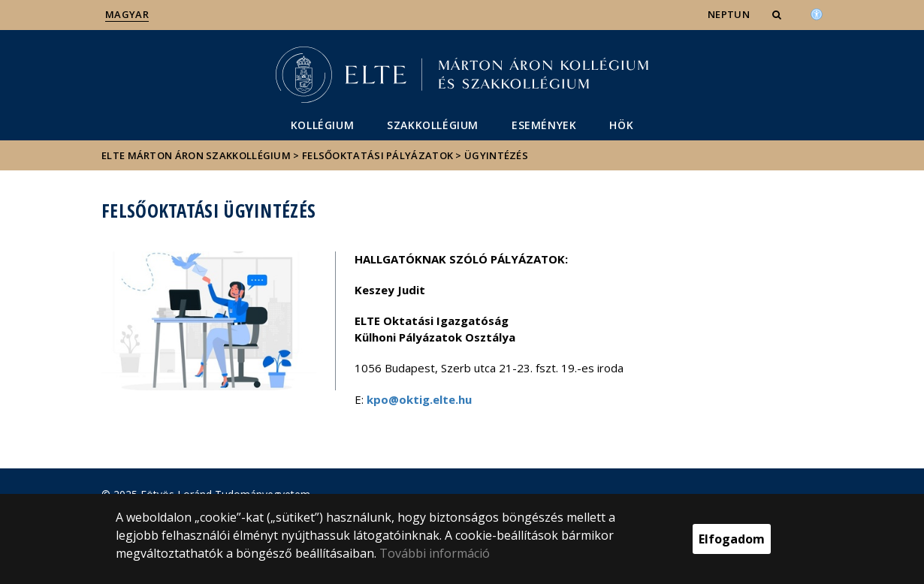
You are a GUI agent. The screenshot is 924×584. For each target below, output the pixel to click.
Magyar (127, 14)
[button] (778, 14)
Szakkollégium (433, 125)
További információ (435, 553)
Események (544, 125)
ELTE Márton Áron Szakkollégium (196, 155)
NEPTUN (729, 14)
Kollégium (322, 125)
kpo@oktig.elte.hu (419, 399)
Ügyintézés (496, 155)
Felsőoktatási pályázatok (377, 155)
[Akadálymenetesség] (817, 13)
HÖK (621, 125)
